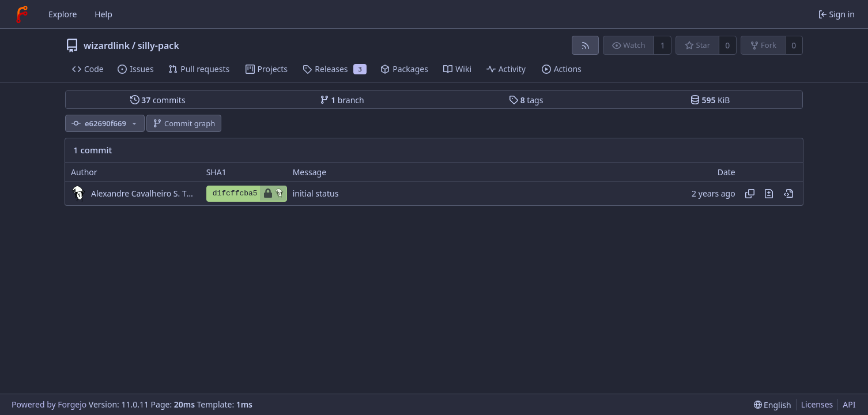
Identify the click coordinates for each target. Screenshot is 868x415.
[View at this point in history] (788, 194)
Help (103, 14)
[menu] (773, 405)
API (849, 404)
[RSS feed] (585, 45)
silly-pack (158, 46)
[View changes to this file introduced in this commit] (769, 194)
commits (158, 100)
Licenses (817, 404)
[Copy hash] (750, 194)
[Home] (22, 14)
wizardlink (107, 46)
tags (526, 100)
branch (342, 100)
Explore (63, 14)
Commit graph (184, 123)
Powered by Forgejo (49, 404)
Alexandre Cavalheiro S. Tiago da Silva (143, 193)
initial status (316, 193)
